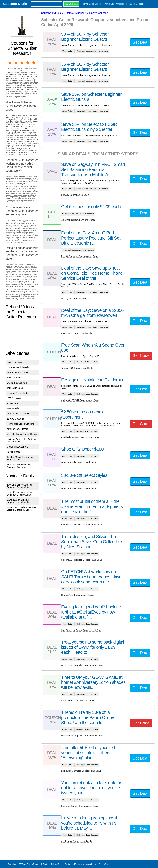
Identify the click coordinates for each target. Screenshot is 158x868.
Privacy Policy (57, 864)
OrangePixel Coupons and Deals (77, 595)
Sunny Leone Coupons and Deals (78, 701)
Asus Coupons (14, 403)
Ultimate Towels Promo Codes (22, 434)
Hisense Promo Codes (18, 393)
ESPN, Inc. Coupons (17, 383)
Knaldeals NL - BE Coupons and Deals (80, 437)
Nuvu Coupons (14, 378)
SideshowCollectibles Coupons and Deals (82, 525)
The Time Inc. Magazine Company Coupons (19, 466)
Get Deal (140, 42)
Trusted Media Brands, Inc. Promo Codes (20, 458)
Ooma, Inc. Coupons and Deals (77, 299)
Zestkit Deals (13, 452)
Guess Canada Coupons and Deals (79, 462)
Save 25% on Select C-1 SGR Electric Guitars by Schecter (22, 509)
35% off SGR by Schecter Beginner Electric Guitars (20, 494)
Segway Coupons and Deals (75, 195)
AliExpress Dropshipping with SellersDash (91, 864)
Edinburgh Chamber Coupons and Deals (81, 771)
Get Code (141, 355)
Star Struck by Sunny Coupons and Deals (82, 630)
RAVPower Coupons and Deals (77, 333)
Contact (46, 864)
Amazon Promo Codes (18, 413)
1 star (10, 63)
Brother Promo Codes (18, 372)
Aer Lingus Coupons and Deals (76, 841)
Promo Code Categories (115, 4)
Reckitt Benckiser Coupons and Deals (80, 256)
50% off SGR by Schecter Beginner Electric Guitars (20, 486)
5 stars (34, 63)
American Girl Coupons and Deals (78, 220)
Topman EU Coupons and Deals (77, 368)
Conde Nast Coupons (18, 447)
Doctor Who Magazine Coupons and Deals (82, 665)
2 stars (16, 63)
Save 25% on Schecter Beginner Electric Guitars (19, 501)
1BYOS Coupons (15, 419)
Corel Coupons (14, 362)
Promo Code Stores (91, 4)
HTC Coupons (14, 398)
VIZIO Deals (13, 408)
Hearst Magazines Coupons (21, 424)
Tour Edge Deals (15, 388)
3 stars (22, 63)
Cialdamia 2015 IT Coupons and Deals (80, 400)
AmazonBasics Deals (17, 429)
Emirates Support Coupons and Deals (80, 806)
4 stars (28, 63)
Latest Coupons (137, 4)
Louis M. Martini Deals (18, 367)
